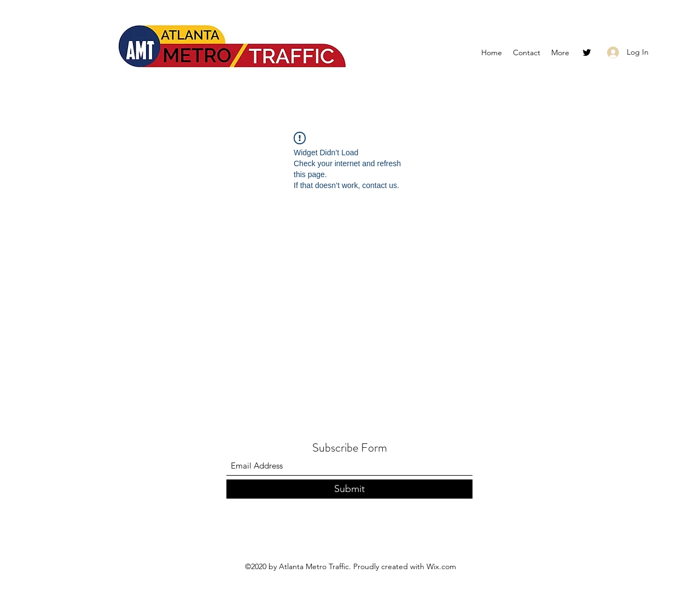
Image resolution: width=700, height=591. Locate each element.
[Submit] (349, 489)
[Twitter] (587, 52)
